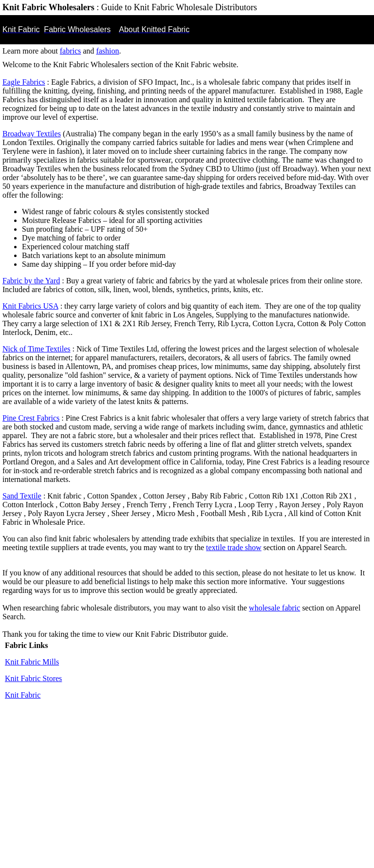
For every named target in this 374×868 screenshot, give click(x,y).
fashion (107, 51)
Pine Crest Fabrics (31, 418)
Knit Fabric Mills (32, 662)
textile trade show (234, 547)
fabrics (71, 51)
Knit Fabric (23, 695)
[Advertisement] (187, 793)
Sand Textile (22, 496)
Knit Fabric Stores (33, 678)
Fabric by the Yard (31, 281)
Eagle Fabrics (24, 82)
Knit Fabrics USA (30, 306)
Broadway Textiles (32, 134)
